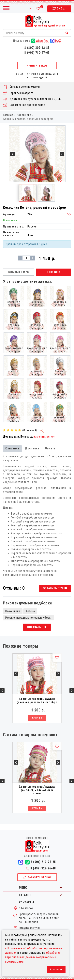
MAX (55, 41)
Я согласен (56, 969)
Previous (2, 691)
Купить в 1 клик (18, 272)
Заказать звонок (37, 878)
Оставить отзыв (55, 588)
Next (72, 691)
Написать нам (37, 66)
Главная (8, 115)
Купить (37, 718)
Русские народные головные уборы (28, 618)
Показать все (37, 627)
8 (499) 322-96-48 (41, 868)
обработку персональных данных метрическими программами (33, 957)
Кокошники (24, 115)
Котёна (30, 611)
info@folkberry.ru (29, 928)
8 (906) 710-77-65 (37, 53)
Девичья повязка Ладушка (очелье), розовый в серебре (37, 700)
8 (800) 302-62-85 (37, 48)
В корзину (53, 272)
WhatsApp (40, 41)
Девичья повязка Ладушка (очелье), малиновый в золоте (37, 790)
